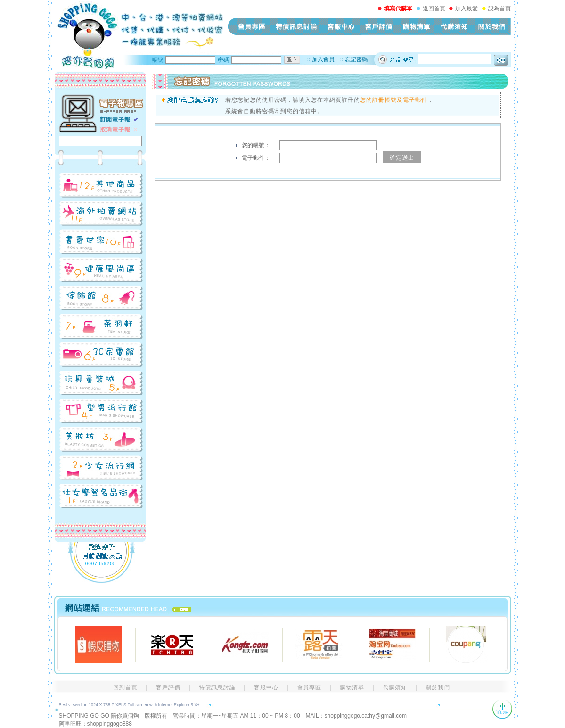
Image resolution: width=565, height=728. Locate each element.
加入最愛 (467, 8)
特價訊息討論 (296, 26)
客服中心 (341, 26)
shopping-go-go (139, 35)
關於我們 (492, 26)
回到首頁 (125, 687)
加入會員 (323, 59)
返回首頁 (434, 8)
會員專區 (252, 26)
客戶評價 (379, 26)
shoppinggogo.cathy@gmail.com (366, 716)
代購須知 (454, 26)
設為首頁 (499, 8)
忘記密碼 (356, 59)
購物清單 (417, 26)
